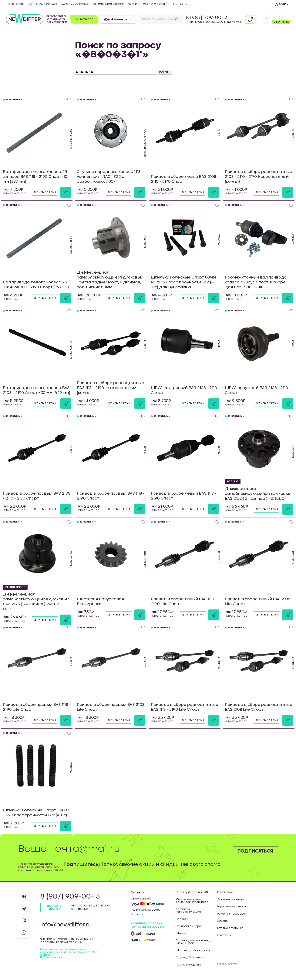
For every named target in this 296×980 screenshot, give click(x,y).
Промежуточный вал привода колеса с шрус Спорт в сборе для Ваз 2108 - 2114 (256, 282)
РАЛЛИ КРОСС (15, 587)
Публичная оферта (54, 958)
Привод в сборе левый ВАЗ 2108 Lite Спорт (257, 602)
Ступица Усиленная (191, 958)
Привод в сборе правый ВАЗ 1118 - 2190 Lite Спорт (37, 707)
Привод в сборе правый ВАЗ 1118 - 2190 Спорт (111, 496)
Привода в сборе (188, 926)
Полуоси (182, 919)
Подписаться (255, 851)
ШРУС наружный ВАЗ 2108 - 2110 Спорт (256, 390)
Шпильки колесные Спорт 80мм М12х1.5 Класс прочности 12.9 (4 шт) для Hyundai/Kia (183, 282)
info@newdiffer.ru (66, 925)
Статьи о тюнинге (156, 4)
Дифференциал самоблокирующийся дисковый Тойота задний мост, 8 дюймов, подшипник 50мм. (110, 280)
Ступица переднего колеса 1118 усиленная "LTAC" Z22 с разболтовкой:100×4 (109, 177)
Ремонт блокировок (109, 4)
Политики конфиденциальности (39, 867)
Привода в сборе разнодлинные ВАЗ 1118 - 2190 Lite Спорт (185, 707)
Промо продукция (189, 965)
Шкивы (181, 933)
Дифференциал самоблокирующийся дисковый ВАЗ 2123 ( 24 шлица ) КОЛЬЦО (258, 494)
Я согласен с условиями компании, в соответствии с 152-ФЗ (40, 867)
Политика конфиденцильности (63, 950)
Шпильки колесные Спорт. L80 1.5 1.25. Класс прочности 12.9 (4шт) (37, 813)
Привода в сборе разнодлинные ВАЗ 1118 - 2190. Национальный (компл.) (111, 388)
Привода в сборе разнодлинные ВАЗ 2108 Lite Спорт (259, 707)
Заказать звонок (54, 907)
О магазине (16, 4)
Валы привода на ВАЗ (192, 892)
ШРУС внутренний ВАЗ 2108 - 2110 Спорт (184, 390)
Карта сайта (227, 964)
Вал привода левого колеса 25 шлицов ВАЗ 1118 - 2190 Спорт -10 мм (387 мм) (35, 177)
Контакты (180, 4)
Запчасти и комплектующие (188, 911)
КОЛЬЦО (233, 482)
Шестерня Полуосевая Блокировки (100, 602)
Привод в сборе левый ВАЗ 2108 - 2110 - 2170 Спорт (185, 179)
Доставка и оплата (43, 4)
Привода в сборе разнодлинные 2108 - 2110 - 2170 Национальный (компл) (259, 177)
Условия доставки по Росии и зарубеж (147, 925)
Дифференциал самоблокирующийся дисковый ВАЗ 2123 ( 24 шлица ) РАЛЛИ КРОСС (36, 602)
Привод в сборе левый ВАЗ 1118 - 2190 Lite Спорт (184, 602)
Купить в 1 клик (45, 192)
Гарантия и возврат (75, 4)
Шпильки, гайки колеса (193, 950)
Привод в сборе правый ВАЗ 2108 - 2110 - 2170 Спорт (37, 496)
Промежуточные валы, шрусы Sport (193, 942)
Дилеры (133, 4)
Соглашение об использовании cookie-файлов (69, 954)
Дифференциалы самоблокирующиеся (192, 901)
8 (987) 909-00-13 (207, 18)
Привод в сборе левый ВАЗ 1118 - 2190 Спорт (184, 496)
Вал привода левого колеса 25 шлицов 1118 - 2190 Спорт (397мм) (36, 285)
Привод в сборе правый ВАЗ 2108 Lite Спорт (111, 707)
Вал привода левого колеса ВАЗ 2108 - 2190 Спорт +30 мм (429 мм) (37, 390)
